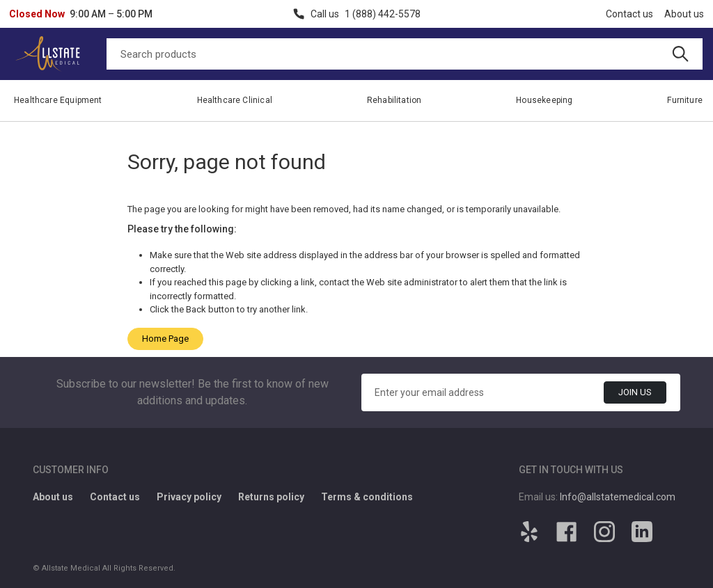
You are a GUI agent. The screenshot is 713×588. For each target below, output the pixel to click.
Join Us (635, 392)
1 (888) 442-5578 (383, 14)
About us (684, 14)
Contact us (629, 14)
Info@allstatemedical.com (618, 497)
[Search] (405, 54)
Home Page (165, 339)
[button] (81, 14)
